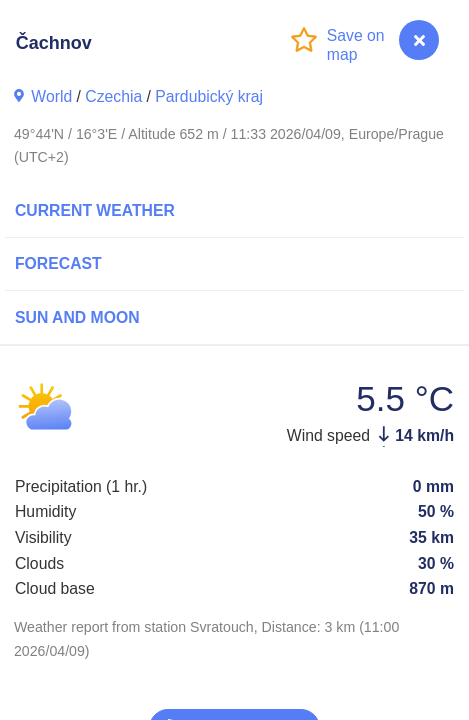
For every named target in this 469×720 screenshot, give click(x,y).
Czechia (113, 96)
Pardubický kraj (209, 96)
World (51, 96)
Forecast (58, 263)
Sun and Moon (77, 317)
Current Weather (95, 210)
